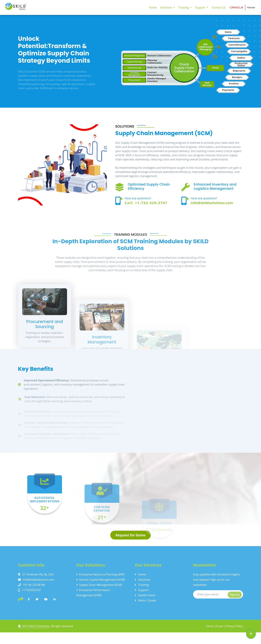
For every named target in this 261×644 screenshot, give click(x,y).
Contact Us (219, 7)
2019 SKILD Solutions (34, 626)
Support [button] (201, 7)
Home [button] (153, 7)
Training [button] (184, 7)
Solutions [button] (166, 7)
